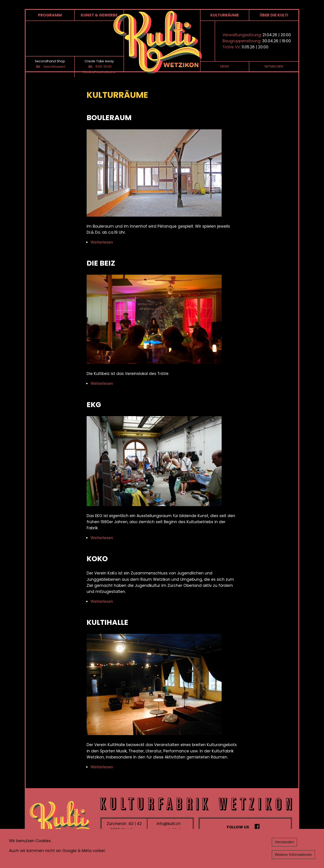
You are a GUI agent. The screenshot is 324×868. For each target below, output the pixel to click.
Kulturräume (225, 15)
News (225, 67)
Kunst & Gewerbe (99, 15)
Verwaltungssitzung (242, 35)
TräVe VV (231, 47)
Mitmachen (274, 67)
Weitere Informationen (293, 855)
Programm (50, 15)
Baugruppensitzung (241, 41)
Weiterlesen (102, 242)
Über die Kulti (274, 15)
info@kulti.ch (170, 823)
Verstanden (284, 842)
